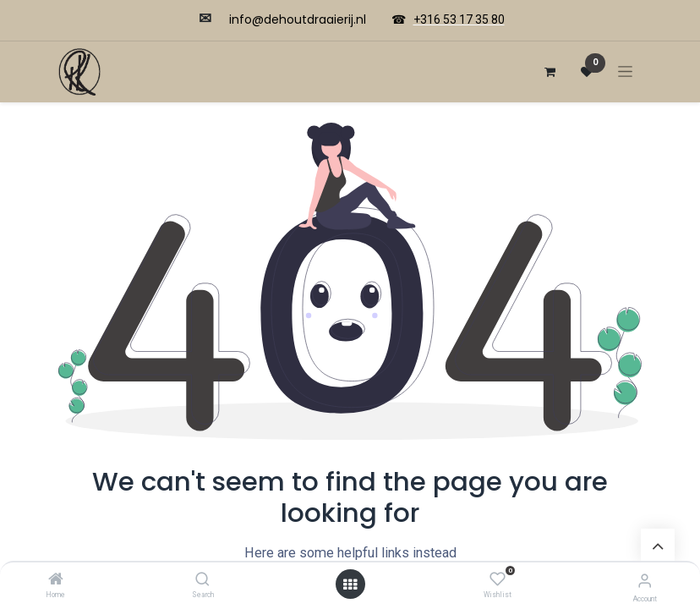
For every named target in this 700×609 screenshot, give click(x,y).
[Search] (202, 580)
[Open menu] (350, 584)
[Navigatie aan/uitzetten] (625, 71)
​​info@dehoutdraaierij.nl (298, 19)
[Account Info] (645, 581)
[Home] (56, 580)
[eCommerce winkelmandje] (550, 72)
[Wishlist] (498, 579)
